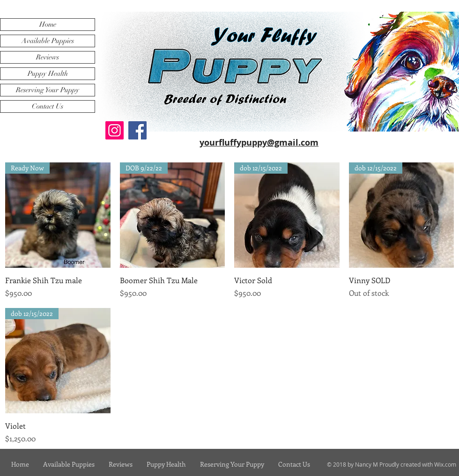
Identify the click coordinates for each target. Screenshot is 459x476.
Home (48, 24)
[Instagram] (115, 130)
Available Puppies (48, 41)
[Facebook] (137, 130)
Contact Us (48, 106)
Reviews (48, 57)
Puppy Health (48, 73)
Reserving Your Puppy (48, 90)
